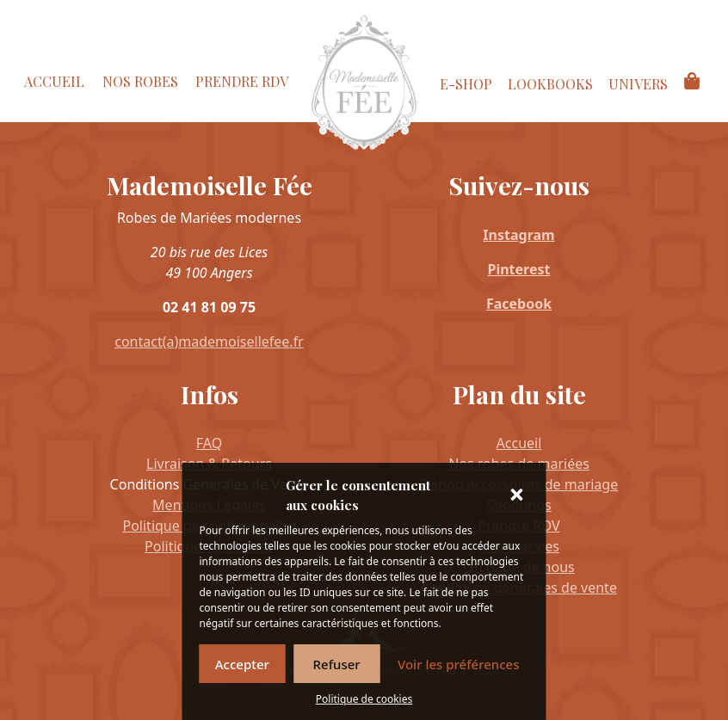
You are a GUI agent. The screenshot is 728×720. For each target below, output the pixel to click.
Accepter (242, 664)
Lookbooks (550, 84)
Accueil (54, 81)
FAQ (209, 443)
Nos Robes (140, 81)
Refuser (337, 664)
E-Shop (466, 84)
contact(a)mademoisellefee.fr (209, 342)
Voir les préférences (458, 664)
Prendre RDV (242, 81)
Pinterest (519, 269)
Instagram (518, 235)
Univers (638, 84)
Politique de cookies (364, 699)
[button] (519, 495)
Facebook (519, 304)
